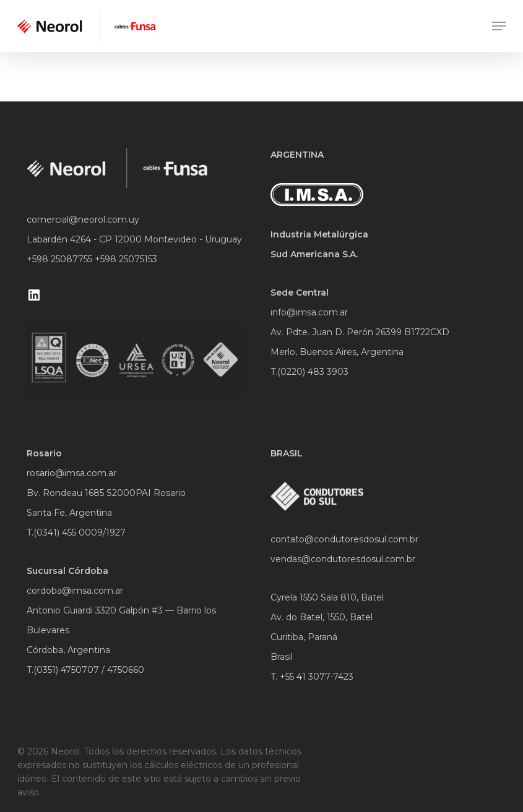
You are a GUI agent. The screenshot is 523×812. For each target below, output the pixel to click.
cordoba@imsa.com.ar (75, 591)
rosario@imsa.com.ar (71, 473)
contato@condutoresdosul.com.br (344, 539)
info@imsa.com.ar (309, 312)
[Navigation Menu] (499, 26)
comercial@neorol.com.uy (83, 220)
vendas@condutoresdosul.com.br (343, 559)
